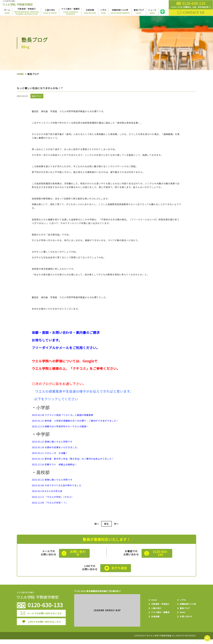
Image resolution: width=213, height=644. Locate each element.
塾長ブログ (184, 613)
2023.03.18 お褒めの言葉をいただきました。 (56, 453)
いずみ (182, 604)
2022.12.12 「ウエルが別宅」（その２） (53, 502)
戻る (106, 529)
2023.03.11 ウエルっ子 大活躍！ (50, 459)
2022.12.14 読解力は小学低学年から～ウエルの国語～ (60, 432)
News (182, 617)
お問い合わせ (185, 622)
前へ (96, 529)
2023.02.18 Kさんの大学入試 (47, 497)
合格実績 (156, 622)
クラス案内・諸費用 (161, 617)
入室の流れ (157, 613)
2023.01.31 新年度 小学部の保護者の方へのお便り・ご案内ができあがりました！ (75, 426)
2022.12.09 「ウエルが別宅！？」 (50, 508)
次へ (117, 529)
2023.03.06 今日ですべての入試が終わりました (57, 491)
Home (20, 79)
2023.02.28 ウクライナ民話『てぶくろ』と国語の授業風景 (62, 421)
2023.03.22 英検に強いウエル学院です (52, 447)
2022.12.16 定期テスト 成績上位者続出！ (54, 470)
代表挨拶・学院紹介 (161, 609)
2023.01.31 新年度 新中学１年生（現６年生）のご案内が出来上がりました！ (73, 464)
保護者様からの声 (187, 609)
